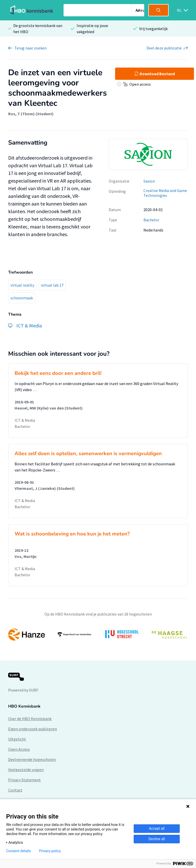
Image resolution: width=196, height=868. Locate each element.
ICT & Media (25, 420)
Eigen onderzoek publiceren (33, 729)
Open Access (19, 749)
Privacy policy (50, 851)
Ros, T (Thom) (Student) (31, 114)
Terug (30, 48)
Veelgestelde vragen (26, 770)
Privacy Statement (24, 780)
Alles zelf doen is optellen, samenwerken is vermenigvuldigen (88, 454)
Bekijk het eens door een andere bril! (58, 373)
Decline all (157, 839)
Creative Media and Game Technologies (165, 193)
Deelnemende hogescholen (32, 759)
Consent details (19, 851)
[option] (98, 634)
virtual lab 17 (52, 285)
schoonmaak (22, 298)
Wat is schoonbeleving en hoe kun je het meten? (72, 534)
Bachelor (151, 220)
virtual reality (22, 285)
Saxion (149, 181)
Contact (15, 790)
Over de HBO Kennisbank (30, 719)
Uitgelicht (17, 739)
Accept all (157, 828)
